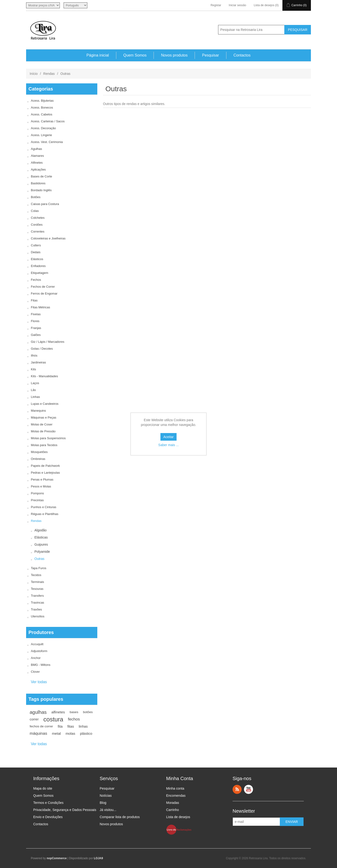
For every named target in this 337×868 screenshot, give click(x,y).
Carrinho (173, 810)
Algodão (40, 530)
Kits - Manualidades (44, 376)
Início (34, 74)
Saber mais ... (168, 445)
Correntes (38, 231)
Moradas (173, 803)
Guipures (41, 544)
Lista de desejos (178, 817)
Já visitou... (108, 810)
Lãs (33, 390)
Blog (103, 803)
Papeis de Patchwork (45, 466)
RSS (237, 789)
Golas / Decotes (42, 349)
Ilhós (34, 355)
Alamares (37, 156)
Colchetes (38, 218)
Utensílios (38, 616)
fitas (71, 726)
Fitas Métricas (40, 307)
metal (56, 733)
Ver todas (39, 682)
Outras (39, 559)
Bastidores (38, 183)
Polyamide (42, 552)
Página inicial (98, 55)
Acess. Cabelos (42, 114)
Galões (36, 335)
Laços (35, 383)
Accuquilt (37, 644)
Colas (35, 211)
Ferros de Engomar (44, 293)
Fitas (34, 300)
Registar (216, 5)
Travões (36, 609)
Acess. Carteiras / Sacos (48, 121)
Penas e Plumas (42, 479)
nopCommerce (57, 858)
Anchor (36, 658)
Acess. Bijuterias (42, 101)
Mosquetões (39, 452)
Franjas (36, 328)
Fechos (36, 280)
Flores (35, 321)
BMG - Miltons (41, 665)
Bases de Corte (42, 176)
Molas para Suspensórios (48, 438)
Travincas (37, 603)
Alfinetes (37, 163)
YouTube (248, 789)
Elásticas (41, 537)
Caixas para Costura (45, 204)
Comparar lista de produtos (120, 817)
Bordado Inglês (41, 190)
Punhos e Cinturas (44, 507)
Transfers (37, 596)
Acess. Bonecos (42, 107)
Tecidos (36, 575)
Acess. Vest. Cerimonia (47, 142)
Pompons (37, 493)
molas (70, 733)
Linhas (35, 397)
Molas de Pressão (43, 431)
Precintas (37, 500)
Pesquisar (210, 55)
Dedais (36, 252)
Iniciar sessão (237, 5)
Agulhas (36, 149)
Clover (35, 672)
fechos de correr (41, 726)
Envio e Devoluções (48, 817)
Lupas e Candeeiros (45, 404)
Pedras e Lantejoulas (45, 473)
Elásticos (37, 259)
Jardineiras (38, 362)
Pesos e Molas (41, 486)
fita (60, 726)
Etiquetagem (40, 273)
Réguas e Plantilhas (45, 514)
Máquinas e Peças (44, 417)
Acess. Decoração (43, 128)
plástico (86, 733)
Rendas (49, 74)
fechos (74, 719)
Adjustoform (39, 651)
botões (88, 712)
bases (74, 712)
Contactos (242, 55)
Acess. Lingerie (41, 135)
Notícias (106, 796)
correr (34, 719)
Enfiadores (38, 266)
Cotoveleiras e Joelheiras (48, 238)
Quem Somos (135, 55)
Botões (36, 197)
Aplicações (38, 169)
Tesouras (37, 589)
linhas (83, 726)
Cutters (36, 245)
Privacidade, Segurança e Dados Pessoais (65, 810)
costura (53, 719)
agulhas (38, 712)
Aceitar (168, 437)
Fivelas (36, 314)
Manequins (38, 411)
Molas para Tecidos (44, 445)
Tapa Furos (39, 568)
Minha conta (175, 788)
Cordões (37, 225)
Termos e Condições (48, 803)
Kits (33, 369)
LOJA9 (98, 858)
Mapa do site (43, 788)
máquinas (38, 733)
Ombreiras (38, 459)
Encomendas (176, 796)
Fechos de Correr (43, 287)
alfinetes (58, 712)
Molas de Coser (42, 424)
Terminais (37, 582)
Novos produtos (174, 55)
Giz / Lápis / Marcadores (48, 342)
